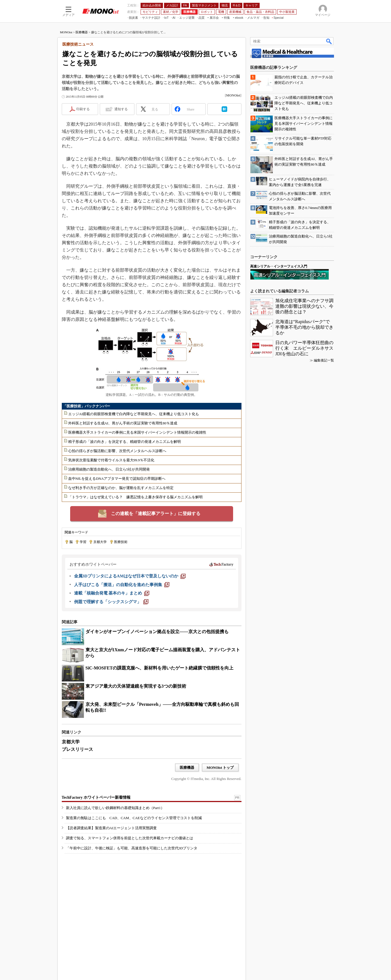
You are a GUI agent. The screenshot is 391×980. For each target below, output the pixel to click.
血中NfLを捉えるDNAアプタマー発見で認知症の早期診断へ (117, 479)
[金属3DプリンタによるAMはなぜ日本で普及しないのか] (130, 576)
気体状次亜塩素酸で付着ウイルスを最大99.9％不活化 (111, 460)
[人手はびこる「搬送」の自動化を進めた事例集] (122, 585)
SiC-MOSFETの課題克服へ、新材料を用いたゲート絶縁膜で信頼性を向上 (160, 668)
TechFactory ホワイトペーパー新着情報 (96, 797)
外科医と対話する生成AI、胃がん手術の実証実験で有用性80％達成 (123, 423)
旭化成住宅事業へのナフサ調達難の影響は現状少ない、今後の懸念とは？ (304, 306)
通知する (121, 109)
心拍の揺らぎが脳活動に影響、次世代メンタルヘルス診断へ (117, 451)
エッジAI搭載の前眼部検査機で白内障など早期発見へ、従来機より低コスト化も (134, 414)
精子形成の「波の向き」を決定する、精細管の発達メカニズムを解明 (125, 442)
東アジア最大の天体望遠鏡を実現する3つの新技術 (136, 686)
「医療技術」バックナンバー (87, 406)
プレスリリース (77, 749)
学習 (83, 542)
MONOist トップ (220, 768)
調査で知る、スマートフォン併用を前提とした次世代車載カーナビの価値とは (130, 838)
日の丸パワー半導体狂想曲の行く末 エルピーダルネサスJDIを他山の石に (304, 348)
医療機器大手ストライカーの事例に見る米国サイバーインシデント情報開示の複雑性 (137, 432)
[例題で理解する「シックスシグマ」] (111, 602)
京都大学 (100, 542)
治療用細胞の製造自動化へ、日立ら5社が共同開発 (109, 469)
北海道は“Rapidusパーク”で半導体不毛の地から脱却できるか (304, 327)
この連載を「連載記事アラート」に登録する (156, 513)
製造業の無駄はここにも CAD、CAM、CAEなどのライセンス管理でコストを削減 (134, 818)
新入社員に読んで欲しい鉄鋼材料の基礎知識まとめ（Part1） (115, 808)
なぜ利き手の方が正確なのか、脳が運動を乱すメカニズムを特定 (121, 488)
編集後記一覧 (324, 360)
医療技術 (121, 542)
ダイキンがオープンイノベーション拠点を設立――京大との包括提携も (157, 632)
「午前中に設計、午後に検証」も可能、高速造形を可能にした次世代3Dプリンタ (132, 848)
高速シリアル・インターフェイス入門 (279, 266)
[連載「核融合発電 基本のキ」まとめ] (112, 593)
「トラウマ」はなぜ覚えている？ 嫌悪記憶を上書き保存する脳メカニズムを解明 (135, 497)
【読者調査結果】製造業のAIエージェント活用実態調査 (112, 828)
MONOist (66, 32)
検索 (329, 41)
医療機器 (82, 32)
